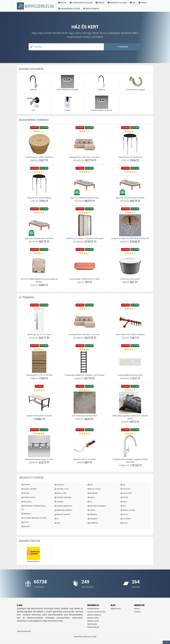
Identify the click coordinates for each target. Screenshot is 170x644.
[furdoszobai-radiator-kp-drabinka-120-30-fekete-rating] (85, 350)
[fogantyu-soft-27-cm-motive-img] (85, 446)
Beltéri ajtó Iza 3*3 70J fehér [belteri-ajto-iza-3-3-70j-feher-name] (39, 334)
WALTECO (59, 485)
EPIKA (25, 522)
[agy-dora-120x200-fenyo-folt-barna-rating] (85, 172)
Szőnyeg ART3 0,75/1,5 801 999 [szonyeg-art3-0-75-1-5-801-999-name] (39, 375)
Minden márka (93, 618)
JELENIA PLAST (62, 489)
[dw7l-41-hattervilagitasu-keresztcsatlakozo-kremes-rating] (39, 253)
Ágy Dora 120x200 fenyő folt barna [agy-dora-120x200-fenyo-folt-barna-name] (85, 198)
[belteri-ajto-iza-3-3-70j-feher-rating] (39, 309)
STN (123, 506)
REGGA (25, 493)
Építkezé (100, 3)
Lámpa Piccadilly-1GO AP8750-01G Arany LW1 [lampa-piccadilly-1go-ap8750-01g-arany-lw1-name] (130, 238)
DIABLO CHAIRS (128, 510)
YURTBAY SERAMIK (63, 497)
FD (56, 519)
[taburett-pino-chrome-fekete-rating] (130, 132)
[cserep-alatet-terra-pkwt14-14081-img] (85, 266)
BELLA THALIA (94, 489)
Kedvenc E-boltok (30, 541)
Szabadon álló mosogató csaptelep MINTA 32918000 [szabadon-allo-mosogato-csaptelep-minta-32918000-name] (130, 461)
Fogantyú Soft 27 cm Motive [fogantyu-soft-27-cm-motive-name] (85, 459)
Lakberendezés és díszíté (70, 9)
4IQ (123, 485)
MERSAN (26, 514)
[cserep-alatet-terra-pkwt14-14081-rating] (85, 253)
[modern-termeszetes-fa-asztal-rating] (39, 390)
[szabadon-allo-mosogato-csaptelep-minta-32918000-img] (130, 446)
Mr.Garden (26, 502)
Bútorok (63, 3)
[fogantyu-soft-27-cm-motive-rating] (85, 434)
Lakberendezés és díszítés (81, 3)
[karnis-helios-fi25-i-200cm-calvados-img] (130, 321)
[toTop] (166, 642)
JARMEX (59, 502)
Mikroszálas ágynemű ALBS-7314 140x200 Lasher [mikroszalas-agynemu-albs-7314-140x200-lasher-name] (130, 417)
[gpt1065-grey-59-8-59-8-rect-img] (85, 403)
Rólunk (137, 609)
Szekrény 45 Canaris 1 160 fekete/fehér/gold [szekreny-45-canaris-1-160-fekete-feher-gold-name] (85, 238)
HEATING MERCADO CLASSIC (34, 518)
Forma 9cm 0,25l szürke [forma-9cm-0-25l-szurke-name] (130, 279)
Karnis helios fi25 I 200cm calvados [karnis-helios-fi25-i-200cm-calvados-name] (130, 334)
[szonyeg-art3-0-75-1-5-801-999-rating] (39, 350)
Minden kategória (91, 9)
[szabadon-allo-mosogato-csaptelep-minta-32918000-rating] (130, 434)
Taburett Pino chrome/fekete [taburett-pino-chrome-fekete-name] (130, 157)
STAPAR (26, 485)
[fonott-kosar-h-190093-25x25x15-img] (39, 144)
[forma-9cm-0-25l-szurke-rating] (130, 253)
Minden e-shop (93, 621)
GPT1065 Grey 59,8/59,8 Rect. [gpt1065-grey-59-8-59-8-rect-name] (85, 416)
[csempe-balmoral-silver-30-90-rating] (130, 350)
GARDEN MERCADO (63, 506)
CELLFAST (125, 489)
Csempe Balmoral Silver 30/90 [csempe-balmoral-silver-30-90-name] (130, 375)
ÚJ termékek (27, 297)
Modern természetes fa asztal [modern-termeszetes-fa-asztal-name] (39, 416)
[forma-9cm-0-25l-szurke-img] (130, 266)
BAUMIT (26, 527)
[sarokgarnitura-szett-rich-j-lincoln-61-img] (85, 144)
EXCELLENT (126, 493)
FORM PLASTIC (28, 497)
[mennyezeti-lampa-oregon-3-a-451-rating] (39, 434)
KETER (124, 497)
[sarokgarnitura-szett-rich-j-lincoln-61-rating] (85, 132)
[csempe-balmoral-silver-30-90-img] (130, 362)
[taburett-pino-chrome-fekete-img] (130, 144)
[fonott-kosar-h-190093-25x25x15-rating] (39, 132)
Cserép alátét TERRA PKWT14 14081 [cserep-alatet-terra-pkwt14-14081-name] (85, 279)
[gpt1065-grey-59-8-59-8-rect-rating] (85, 390)
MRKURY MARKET (62, 514)
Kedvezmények (93, 627)
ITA (90, 502)
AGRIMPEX (93, 523)
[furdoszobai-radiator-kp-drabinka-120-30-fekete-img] (85, 362)
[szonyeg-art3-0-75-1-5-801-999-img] (39, 362)
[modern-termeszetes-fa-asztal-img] (39, 403)
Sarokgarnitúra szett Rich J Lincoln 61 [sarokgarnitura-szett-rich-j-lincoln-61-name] (85, 157)
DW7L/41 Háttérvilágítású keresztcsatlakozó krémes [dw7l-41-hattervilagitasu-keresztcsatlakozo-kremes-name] (39, 280)
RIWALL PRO (60, 493)
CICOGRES (125, 519)
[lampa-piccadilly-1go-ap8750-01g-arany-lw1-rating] (130, 213)
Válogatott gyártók (31, 478)
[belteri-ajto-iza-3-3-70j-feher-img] (39, 321)
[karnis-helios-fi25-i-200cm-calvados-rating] (130, 309)
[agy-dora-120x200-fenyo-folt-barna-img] (85, 185)
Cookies (137, 612)
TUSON (91, 510)
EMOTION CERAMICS (97, 506)
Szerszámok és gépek (118, 3)
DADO (124, 502)
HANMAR (92, 519)
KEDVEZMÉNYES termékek (34, 120)
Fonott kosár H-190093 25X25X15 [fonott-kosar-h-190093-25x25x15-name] (39, 157)
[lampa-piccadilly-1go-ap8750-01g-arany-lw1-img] (130, 225)
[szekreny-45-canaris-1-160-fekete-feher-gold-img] (85, 225)
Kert (133, 3)
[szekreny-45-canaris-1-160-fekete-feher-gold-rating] (85, 213)
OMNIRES (92, 514)
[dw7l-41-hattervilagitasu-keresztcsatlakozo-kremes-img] (39, 266)
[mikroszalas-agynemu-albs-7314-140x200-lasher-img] (130, 403)
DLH (90, 485)
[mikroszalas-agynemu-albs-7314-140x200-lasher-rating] (130, 390)
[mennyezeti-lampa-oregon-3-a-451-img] (39, 446)
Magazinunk (116, 609)
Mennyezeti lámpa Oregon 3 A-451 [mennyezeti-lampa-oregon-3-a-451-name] (39, 459)
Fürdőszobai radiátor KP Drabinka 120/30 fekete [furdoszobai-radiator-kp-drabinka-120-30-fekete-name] (85, 375)
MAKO (91, 497)
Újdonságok (92, 624)
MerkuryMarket (24, 631)
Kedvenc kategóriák (31, 69)
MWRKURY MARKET (63, 510)
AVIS (57, 523)
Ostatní (143, 3)
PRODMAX (93, 493)
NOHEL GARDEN (29, 489)
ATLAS (124, 514)
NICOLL (124, 523)
